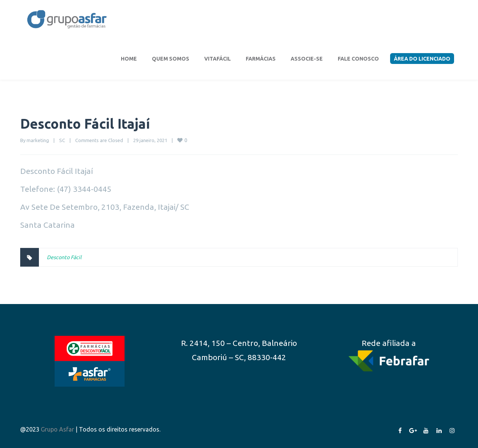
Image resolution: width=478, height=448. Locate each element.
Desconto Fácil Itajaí (85, 124)
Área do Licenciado (422, 59)
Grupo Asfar (57, 429)
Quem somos (171, 59)
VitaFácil (217, 59)
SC (62, 140)
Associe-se (307, 59)
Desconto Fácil (64, 257)
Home (129, 59)
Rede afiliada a (389, 343)
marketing (38, 140)
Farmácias (261, 59)
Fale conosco (358, 59)
